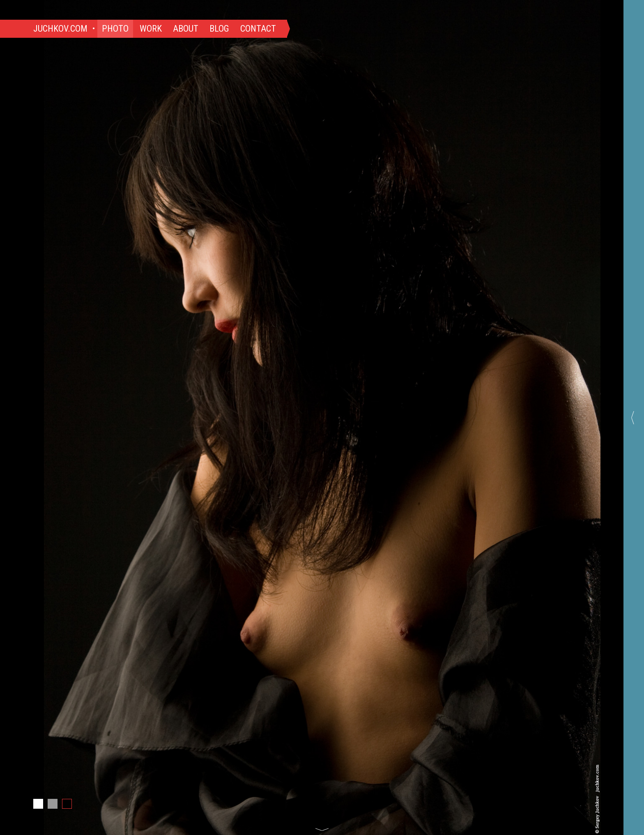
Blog (219, 29)
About (186, 29)
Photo (115, 29)
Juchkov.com (60, 29)
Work (151, 29)
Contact (258, 29)
